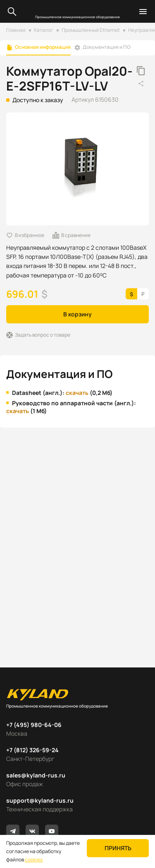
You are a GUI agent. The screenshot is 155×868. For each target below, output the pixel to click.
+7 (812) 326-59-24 (32, 750)
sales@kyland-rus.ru (36, 775)
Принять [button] (118, 848)
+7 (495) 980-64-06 (34, 725)
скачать (77, 393)
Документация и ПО (107, 47)
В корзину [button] (77, 314)
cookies (34, 860)
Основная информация (43, 47)
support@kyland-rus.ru (40, 800)
